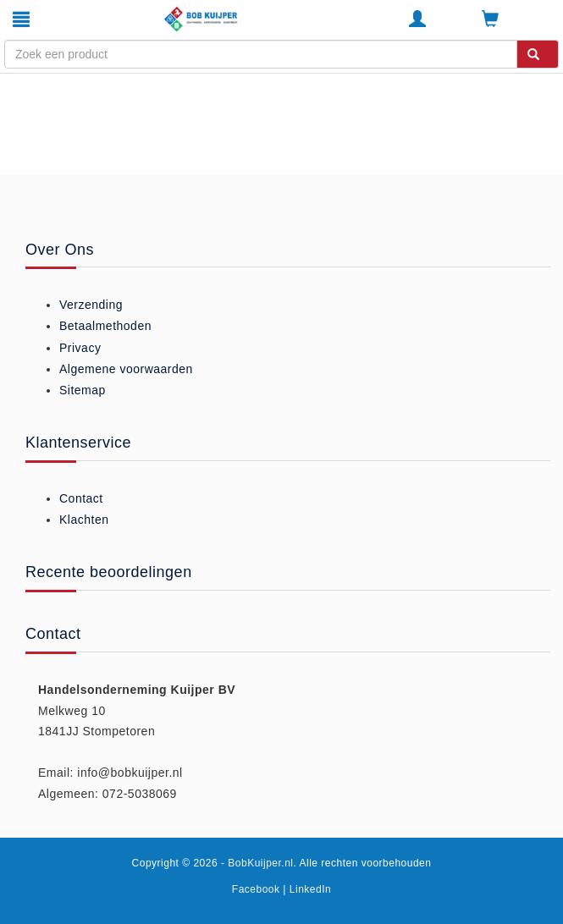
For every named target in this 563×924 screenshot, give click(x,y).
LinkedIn (310, 889)
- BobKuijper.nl (257, 863)
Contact (81, 498)
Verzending (91, 305)
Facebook (256, 889)
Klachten (84, 520)
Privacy (80, 348)
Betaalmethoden (105, 326)
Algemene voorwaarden (126, 369)
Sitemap (83, 390)
